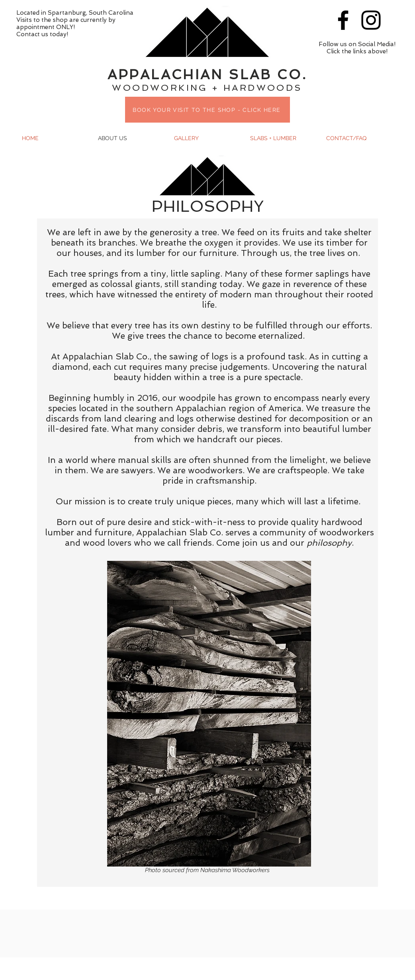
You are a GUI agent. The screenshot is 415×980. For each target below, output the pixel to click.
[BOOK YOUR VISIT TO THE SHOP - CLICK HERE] (207, 110)
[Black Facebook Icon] (343, 20)
